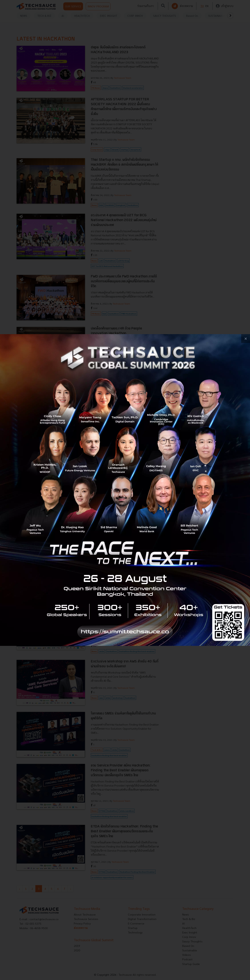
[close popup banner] (246, 339)
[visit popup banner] (125, 490)
